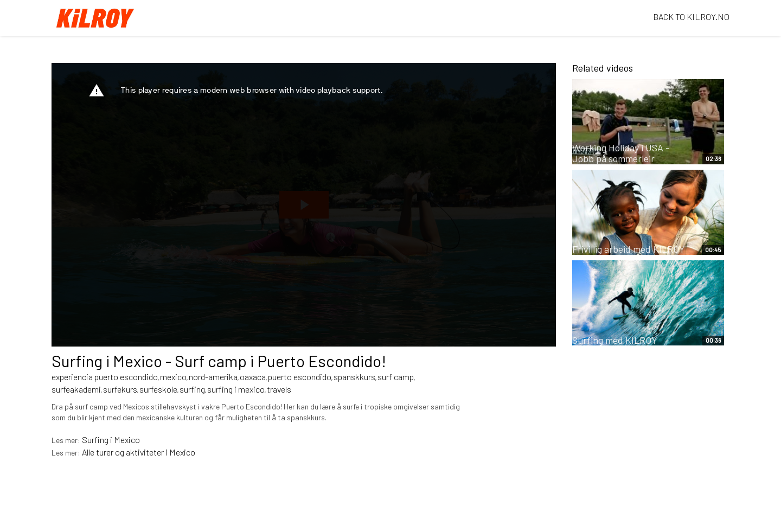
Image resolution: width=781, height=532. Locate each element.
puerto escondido (300, 377)
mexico (173, 377)
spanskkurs (354, 377)
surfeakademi (76, 389)
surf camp (396, 377)
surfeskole (158, 389)
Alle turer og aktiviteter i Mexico (139, 452)
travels (279, 389)
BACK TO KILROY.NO (691, 17)
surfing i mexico (236, 389)
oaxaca (253, 377)
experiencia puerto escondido (105, 377)
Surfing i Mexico (111, 440)
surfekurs (120, 389)
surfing (192, 389)
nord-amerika (213, 377)
